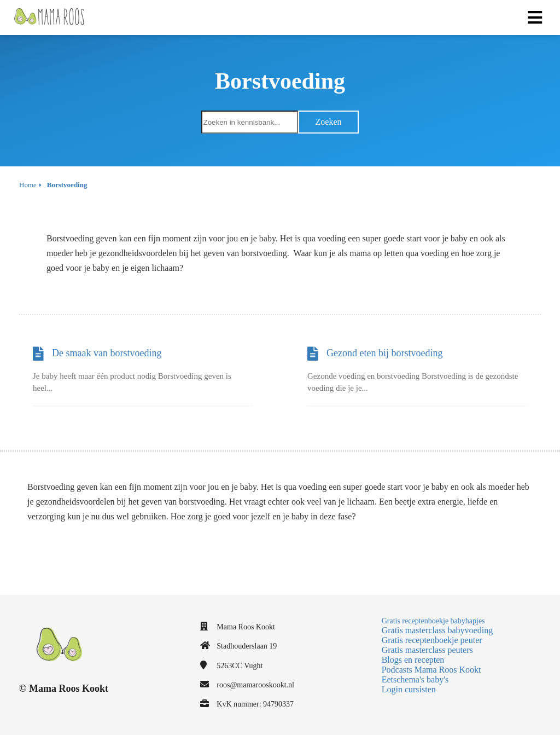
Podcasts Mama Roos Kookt (431, 670)
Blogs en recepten (413, 660)
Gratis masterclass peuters (427, 650)
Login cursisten (409, 689)
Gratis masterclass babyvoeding (437, 630)
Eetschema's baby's (415, 679)
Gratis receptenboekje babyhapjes (433, 621)
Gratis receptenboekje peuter (432, 640)
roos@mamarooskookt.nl (255, 685)
